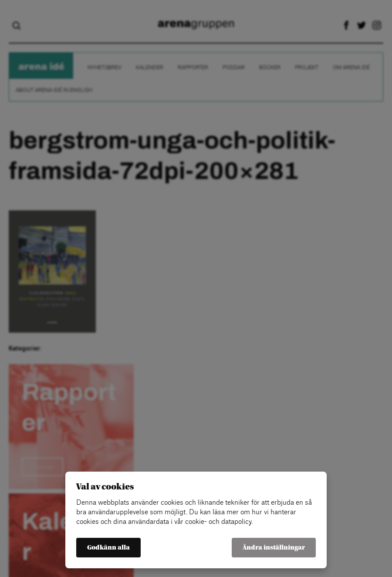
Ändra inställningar (274, 548)
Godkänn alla (108, 548)
